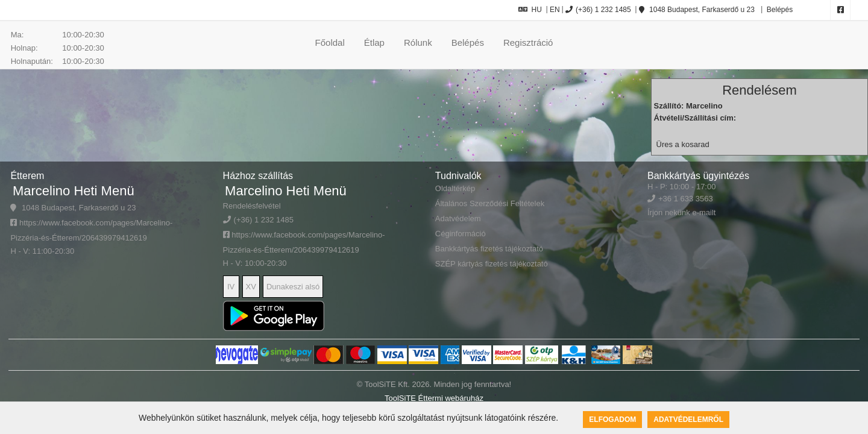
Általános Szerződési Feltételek (490, 203)
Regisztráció (528, 42)
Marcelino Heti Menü (74, 191)
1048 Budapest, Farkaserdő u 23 (697, 10)
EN (555, 10)
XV (251, 287)
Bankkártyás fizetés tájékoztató (489, 249)
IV (231, 287)
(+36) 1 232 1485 (598, 10)
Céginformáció (461, 234)
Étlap (374, 42)
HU (530, 10)
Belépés (778, 10)
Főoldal (330, 42)
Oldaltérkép (455, 188)
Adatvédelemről (688, 420)
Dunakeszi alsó (293, 287)
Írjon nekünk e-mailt (681, 212)
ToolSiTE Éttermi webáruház (434, 398)
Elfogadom (612, 420)
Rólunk (418, 42)
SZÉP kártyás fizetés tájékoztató (492, 264)
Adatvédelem (458, 219)
